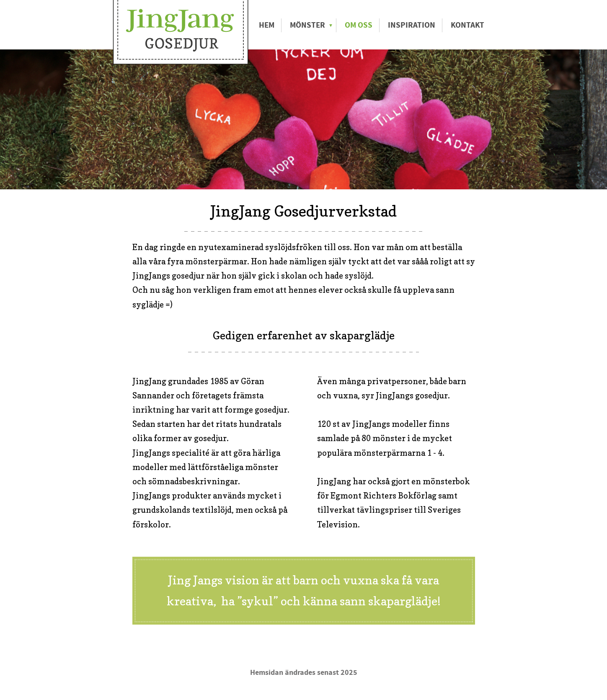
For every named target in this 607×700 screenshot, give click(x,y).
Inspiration (412, 25)
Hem (267, 25)
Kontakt (468, 25)
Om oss (359, 25)
